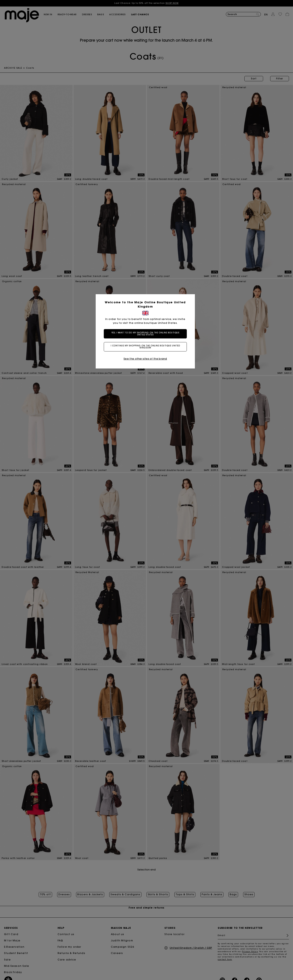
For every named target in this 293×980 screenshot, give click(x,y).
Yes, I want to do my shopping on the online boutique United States (147, 334)
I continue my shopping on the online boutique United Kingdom (147, 347)
